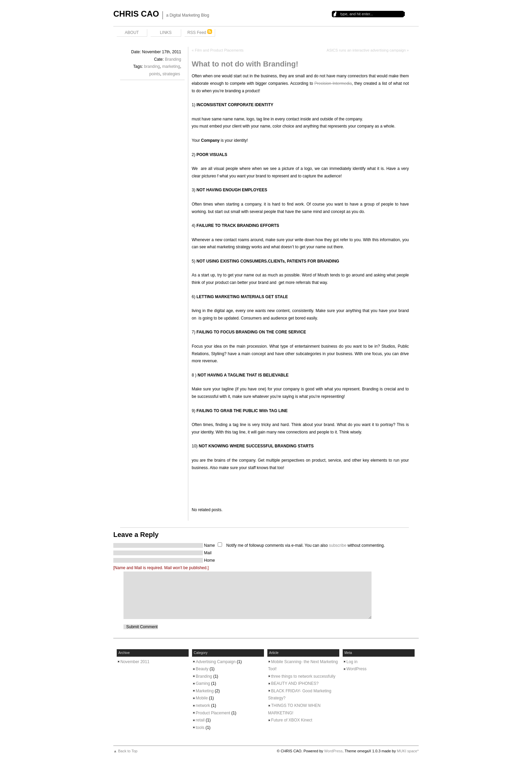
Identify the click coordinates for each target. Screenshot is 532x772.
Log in (352, 662)
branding (152, 66)
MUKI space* (408, 751)
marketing (171, 66)
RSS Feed (200, 32)
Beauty (202, 669)
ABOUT (132, 33)
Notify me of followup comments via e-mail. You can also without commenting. (300, 545)
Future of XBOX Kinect (292, 720)
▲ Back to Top (125, 751)
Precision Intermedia (333, 83)
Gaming (203, 683)
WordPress (356, 669)
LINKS (166, 33)
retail (200, 720)
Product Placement (213, 713)
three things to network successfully (303, 676)
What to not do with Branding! (245, 64)
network (203, 706)
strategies (171, 74)
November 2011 (135, 662)
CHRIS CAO (136, 14)
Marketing (205, 691)
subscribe (337, 545)
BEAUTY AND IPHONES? (295, 683)
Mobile (202, 698)
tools (200, 728)
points (155, 74)
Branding (173, 59)
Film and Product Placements (219, 50)
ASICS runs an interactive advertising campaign (366, 50)
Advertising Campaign (216, 662)
